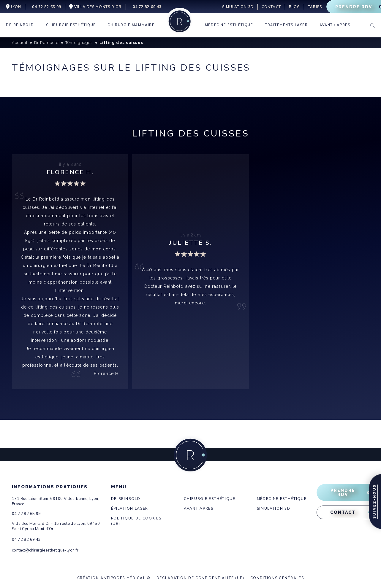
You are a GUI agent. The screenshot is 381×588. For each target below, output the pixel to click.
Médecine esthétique (282, 499)
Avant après (199, 508)
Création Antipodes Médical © (114, 578)
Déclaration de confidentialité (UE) (200, 578)
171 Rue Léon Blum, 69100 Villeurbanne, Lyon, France (56, 501)
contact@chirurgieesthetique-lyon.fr (45, 550)
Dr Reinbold (126, 499)
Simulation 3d (274, 508)
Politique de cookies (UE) (136, 521)
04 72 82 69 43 (26, 540)
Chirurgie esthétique (210, 499)
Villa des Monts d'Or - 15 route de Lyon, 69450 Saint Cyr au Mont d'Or (56, 526)
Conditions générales (277, 578)
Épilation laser (130, 508)
